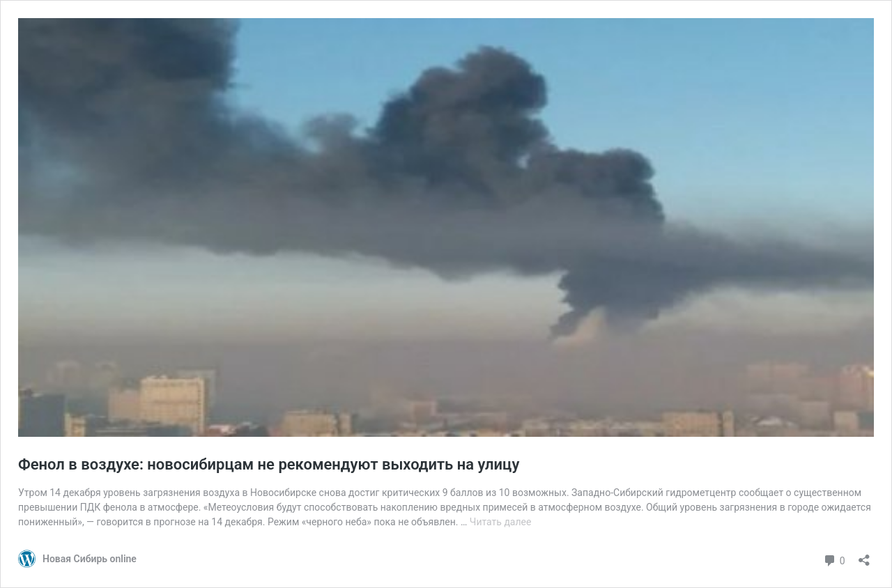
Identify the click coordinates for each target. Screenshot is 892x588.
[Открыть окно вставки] (864, 556)
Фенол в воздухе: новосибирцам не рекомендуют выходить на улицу (269, 464)
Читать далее (501, 522)
